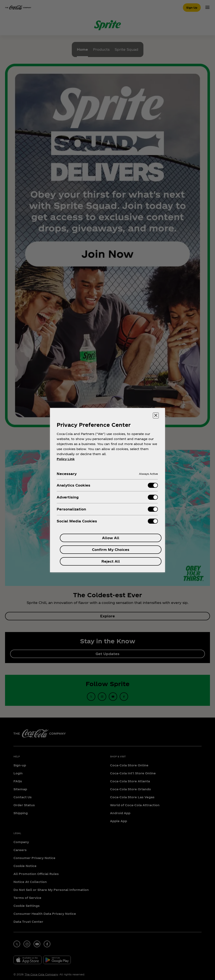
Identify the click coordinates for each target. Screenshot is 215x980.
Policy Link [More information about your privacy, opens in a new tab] (66, 459)
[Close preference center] (156, 415)
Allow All (111, 538)
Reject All (111, 561)
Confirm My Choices (111, 550)
